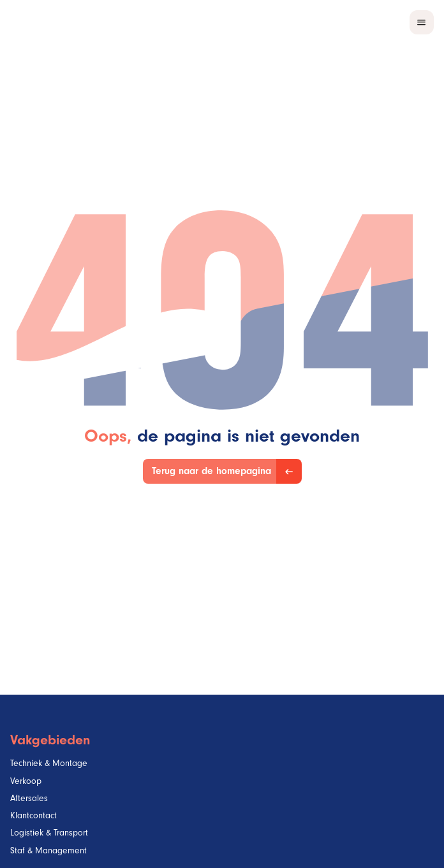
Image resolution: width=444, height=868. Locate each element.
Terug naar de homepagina (211, 473)
